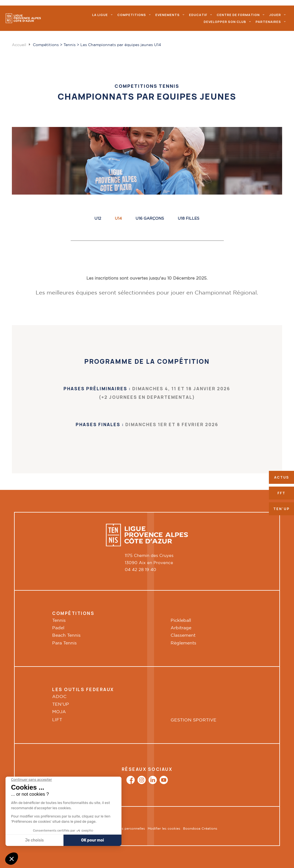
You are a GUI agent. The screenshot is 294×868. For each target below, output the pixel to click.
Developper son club (225, 22)
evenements (168, 15)
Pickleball (181, 621)
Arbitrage (181, 628)
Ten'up (281, 509)
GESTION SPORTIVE (194, 720)
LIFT (58, 720)
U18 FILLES (189, 219)
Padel (58, 628)
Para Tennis (64, 643)
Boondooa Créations (200, 829)
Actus (282, 477)
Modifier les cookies (164, 829)
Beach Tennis (66, 635)
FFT (281, 493)
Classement (183, 635)
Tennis (59, 621)
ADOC (59, 697)
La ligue (100, 15)
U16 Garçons (150, 219)
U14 (118, 219)
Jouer (275, 15)
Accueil (19, 45)
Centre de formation (238, 15)
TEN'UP (61, 704)
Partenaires (268, 22)
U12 (98, 219)
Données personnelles (127, 829)
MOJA (59, 712)
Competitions (132, 15)
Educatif (198, 15)
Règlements (183, 643)
